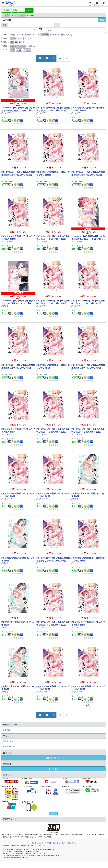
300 (31, 39)
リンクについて (37, 843)
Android (27, 50)
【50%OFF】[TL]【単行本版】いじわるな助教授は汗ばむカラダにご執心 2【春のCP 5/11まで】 (18, 110)
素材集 (15, 10)
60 (16, 39)
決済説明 (53, 814)
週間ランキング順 (17, 35)
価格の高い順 (67, 35)
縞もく (6, 306)
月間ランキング (9, 747)
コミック (29, 10)
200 (26, 39)
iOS (19, 50)
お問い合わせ (72, 843)
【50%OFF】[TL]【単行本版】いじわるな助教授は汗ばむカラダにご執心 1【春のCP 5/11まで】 (88, 239)
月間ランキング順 (33, 35)
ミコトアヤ (7, 113)
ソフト (22, 10)
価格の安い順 (55, 35)
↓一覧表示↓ (53, 769)
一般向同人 (6, 10)
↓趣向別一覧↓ (53, 758)
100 (21, 39)
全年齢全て (31, 46)
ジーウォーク (8, 117)
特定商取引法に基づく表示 (55, 843)
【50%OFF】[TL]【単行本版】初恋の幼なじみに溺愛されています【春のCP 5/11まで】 (18, 303)
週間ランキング (9, 741)
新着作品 (6, 730)
